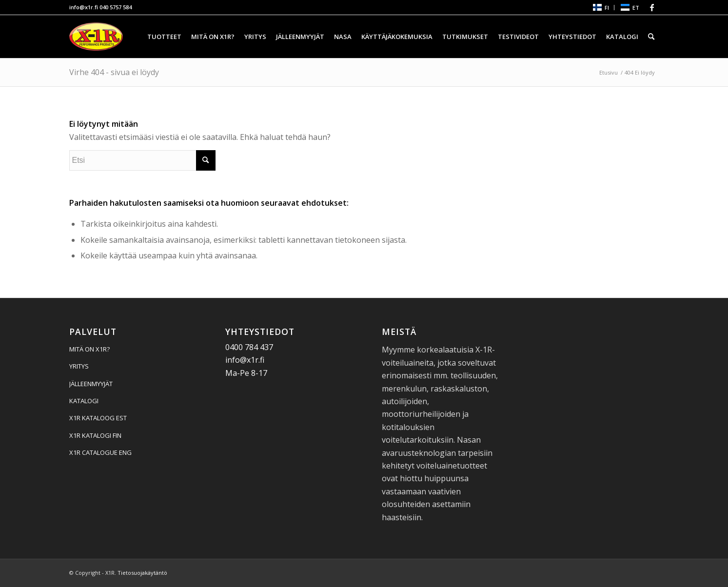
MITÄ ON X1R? (89, 349)
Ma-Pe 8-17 (246, 373)
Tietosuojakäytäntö (142, 573)
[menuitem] (600, 8)
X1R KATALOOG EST (98, 418)
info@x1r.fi (84, 7)
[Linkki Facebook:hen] (652, 7)
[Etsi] (651, 37)
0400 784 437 (249, 347)
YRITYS (79, 366)
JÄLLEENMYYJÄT (91, 384)
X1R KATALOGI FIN (95, 435)
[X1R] (96, 37)
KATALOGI (84, 401)
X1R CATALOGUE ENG (100, 452)
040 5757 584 (116, 7)
